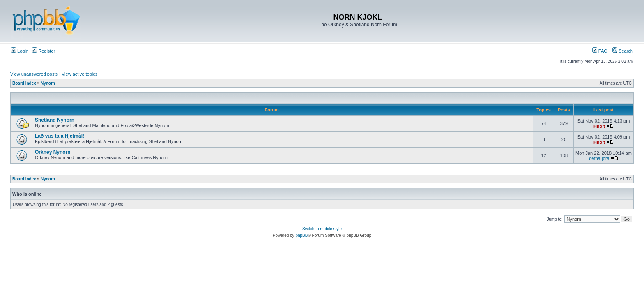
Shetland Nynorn (55, 120)
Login (20, 51)
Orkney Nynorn (53, 152)
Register (44, 51)
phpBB (301, 235)
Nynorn (48, 83)
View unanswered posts (34, 74)
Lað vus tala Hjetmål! (60, 136)
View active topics (79, 74)
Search (623, 51)
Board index (24, 83)
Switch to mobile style (322, 229)
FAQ (600, 51)
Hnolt (599, 126)
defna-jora (599, 158)
